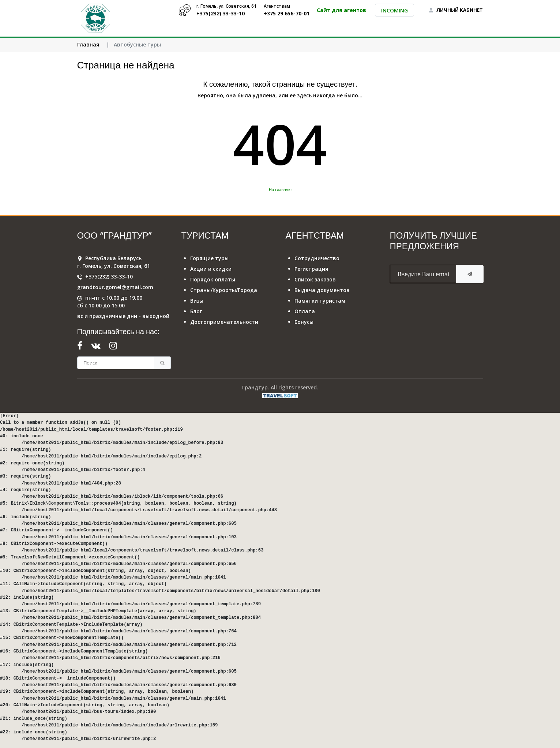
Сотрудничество (317, 258)
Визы (197, 301)
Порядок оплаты (213, 279)
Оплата (305, 311)
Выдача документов (322, 290)
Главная (88, 44)
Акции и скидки (211, 269)
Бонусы (304, 322)
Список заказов (315, 279)
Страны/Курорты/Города (224, 290)
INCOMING (394, 10)
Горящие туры (209, 258)
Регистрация (311, 269)
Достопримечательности (224, 322)
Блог (196, 311)
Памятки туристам (320, 301)
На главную (280, 189)
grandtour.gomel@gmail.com (115, 287)
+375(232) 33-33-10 (109, 276)
